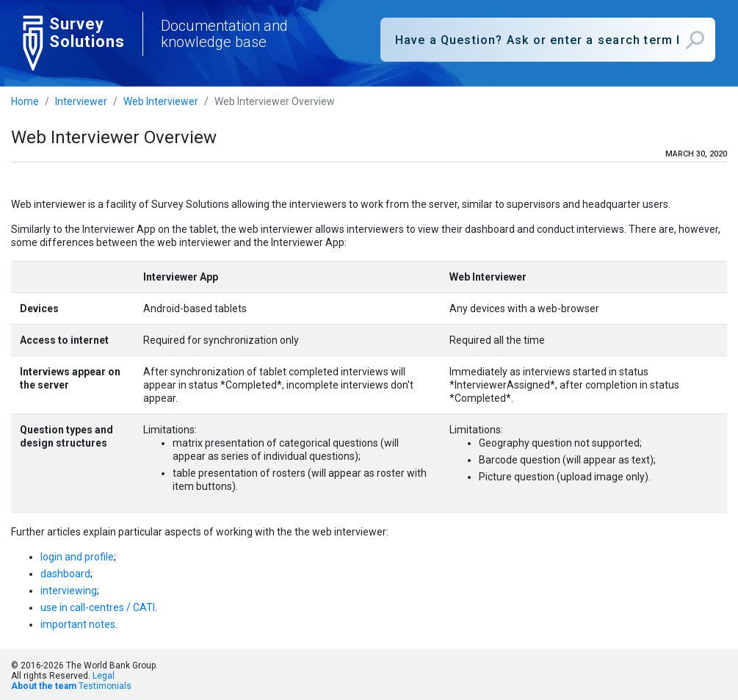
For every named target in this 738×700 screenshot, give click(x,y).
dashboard (65, 574)
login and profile (77, 557)
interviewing (69, 591)
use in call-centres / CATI (98, 607)
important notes (78, 624)
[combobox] (548, 40)
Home (25, 101)
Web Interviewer (161, 101)
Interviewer (81, 101)
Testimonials (105, 686)
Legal (104, 676)
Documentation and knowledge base (224, 34)
